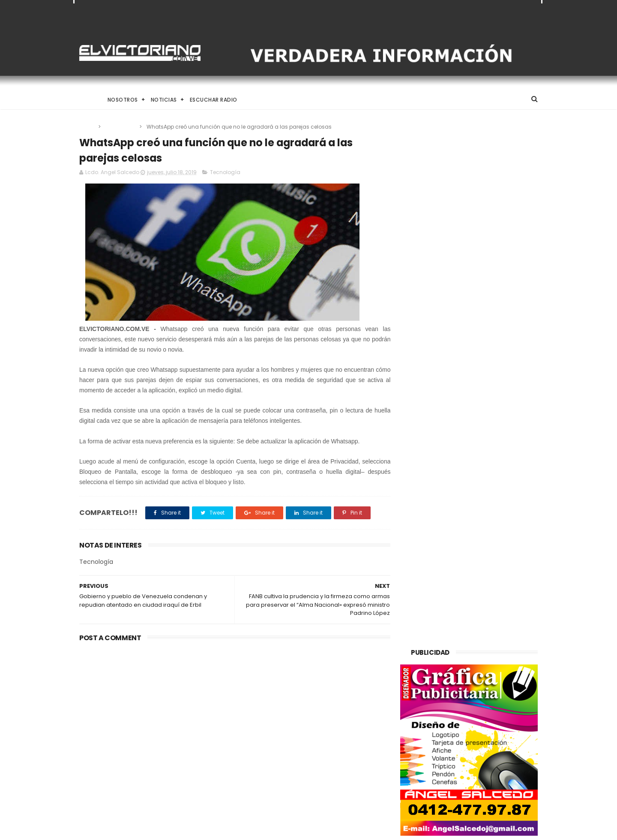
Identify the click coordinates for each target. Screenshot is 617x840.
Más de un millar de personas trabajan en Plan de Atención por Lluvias (327, 744)
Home (87, 100)
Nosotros (123, 100)
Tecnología (121, 127)
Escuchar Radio (214, 100)
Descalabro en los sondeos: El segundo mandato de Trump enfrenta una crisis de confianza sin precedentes (151, 703)
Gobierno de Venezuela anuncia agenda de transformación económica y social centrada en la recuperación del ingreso (331, 787)
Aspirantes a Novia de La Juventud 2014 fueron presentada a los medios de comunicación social (325, 703)
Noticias (164, 100)
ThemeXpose (127, 829)
